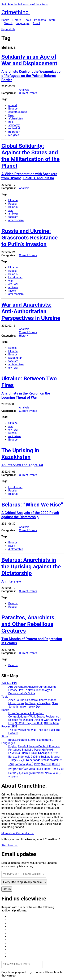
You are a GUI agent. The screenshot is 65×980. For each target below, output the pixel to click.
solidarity (14, 125)
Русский (39, 750)
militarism (14, 436)
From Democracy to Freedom (26, 713)
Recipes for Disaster (21, 720)
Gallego (27, 773)
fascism (13, 217)
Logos (20, 703)
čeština (36, 757)
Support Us (8, 29)
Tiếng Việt (57, 769)
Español (23, 746)
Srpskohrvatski (50, 760)
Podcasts (40, 20)
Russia (12, 204)
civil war (13, 284)
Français (55, 746)
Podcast (6, 726)
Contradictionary (19, 717)
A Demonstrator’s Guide (30, 692)
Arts (11, 687)
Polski (49, 750)
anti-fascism (16, 220)
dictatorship (16, 549)
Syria (11, 115)
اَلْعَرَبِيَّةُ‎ (29, 764)
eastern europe (18, 112)
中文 (55, 753)
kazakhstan (15, 277)
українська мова (40, 769)
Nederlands (33, 760)
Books (5, 20)
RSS (14, 683)
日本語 (33, 753)
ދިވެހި (19, 773)
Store (52, 20)
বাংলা (37, 764)
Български (45, 753)
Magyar (56, 757)
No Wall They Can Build (29, 723)
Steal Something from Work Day (33, 705)
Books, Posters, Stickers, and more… (31, 740)
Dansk (56, 764)
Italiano (33, 746)
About (36, 23)
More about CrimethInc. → (18, 833)
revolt (12, 546)
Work (33, 717)
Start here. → (10, 845)
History (23, 336)
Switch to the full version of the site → (25, 4)
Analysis (24, 90)
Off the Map (51, 723)
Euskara (45, 757)
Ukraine (13, 200)
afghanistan (16, 119)
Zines (12, 700)
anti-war (13, 214)
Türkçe (12, 760)
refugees (14, 135)
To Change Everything (38, 703)
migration (14, 132)
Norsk (49, 773)
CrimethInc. (16, 12)
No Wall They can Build (41, 730)
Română (20, 764)
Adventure (20, 687)
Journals (21, 700)
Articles (6, 683)
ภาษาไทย (22, 769)
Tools (27, 20)
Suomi (25, 753)
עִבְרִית (12, 769)
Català (12, 773)
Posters (32, 700)
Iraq (11, 122)
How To (23, 690)
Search (8, 23)
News (31, 690)
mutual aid (15, 128)
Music (12, 703)
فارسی (21, 760)
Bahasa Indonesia (19, 757)
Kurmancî (38, 773)
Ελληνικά (14, 753)
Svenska (46, 764)
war (11, 210)
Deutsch (43, 746)
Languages (23, 23)
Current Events (28, 93)
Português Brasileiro (21, 750)
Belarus (13, 109)
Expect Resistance (48, 717)
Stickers (42, 700)
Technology (43, 690)
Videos (52, 700)
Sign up (7, 889)
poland (13, 105)
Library (17, 20)
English (13, 746)
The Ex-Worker (17, 730)
